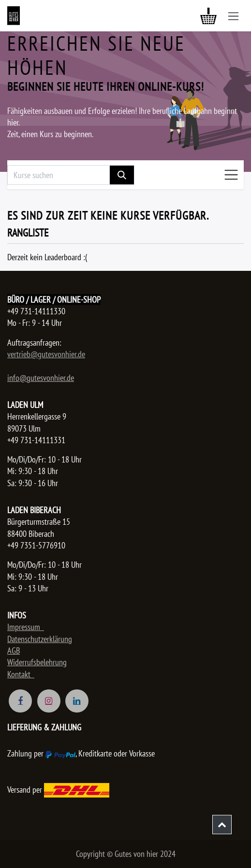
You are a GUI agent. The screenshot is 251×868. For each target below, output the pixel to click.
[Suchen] (122, 175)
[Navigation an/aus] (233, 16)
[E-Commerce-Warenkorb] (208, 16)
